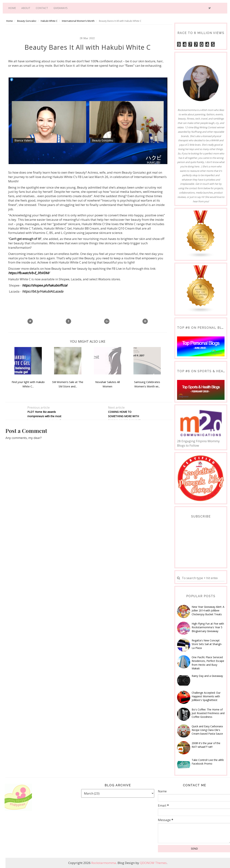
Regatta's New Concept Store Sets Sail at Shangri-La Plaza (207, 644)
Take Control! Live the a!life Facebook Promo (208, 762)
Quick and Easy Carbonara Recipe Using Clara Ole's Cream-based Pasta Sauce (207, 730)
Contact (42, 8)
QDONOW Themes (153, 863)
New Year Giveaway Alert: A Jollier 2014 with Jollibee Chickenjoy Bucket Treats (208, 611)
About (26, 8)
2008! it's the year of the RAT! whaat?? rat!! (206, 745)
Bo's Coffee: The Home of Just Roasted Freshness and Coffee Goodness (208, 713)
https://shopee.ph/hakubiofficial (45, 285)
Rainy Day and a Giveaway (207, 676)
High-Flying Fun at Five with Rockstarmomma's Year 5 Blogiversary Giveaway (208, 627)
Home (12, 8)
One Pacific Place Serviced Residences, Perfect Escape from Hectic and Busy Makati (208, 663)
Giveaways (61, 8)
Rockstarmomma (104, 863)
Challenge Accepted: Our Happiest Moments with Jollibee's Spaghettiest (206, 696)
